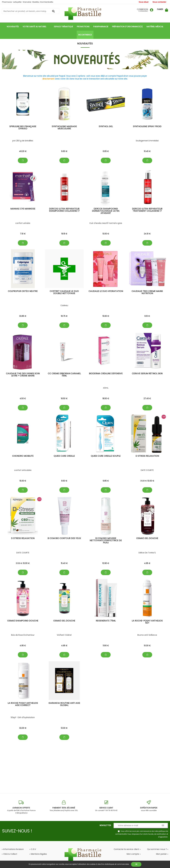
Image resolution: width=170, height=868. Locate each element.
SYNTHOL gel (106, 127)
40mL (106, 388)
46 (23, 151)
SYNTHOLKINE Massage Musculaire (64, 128)
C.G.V (33, 849)
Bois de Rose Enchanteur (23, 635)
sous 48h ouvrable (149, 806)
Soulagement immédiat (147, 141)
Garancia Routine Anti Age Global (64, 704)
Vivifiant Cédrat (64, 635)
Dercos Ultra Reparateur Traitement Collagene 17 (147, 210)
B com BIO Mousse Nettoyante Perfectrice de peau (106, 541)
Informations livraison (13, 849)
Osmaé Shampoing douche (23, 621)
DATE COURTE (147, 470)
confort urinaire (23, 223)
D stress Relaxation (147, 456)
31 (144, 481)
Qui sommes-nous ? (157, 849)
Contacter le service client (126, 849)
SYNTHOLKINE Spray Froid (147, 127)
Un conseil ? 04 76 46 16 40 (106, 806)
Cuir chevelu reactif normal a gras (106, 223)
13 (106, 234)
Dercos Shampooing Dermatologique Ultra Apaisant (106, 211)
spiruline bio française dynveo (23, 128)
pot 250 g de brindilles (23, 141)
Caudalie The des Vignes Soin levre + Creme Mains (23, 375)
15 (106, 316)
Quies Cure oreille (64, 456)
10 (147, 151)
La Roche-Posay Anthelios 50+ (147, 622)
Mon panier (161, 854)
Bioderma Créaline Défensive (106, 374)
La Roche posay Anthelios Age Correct (23, 704)
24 (147, 234)
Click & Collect (10, 854)
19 (64, 234)
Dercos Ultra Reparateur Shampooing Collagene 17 (64, 210)
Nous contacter (159, 2)
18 (64, 316)
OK (136, 864)
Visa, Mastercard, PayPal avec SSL (64, 806)
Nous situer (144, 2)
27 (147, 398)
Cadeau (64, 305)
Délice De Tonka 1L (147, 553)
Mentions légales (39, 854)
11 (106, 646)
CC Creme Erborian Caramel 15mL (64, 375)
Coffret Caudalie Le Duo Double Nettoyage (64, 293)
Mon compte (133, 854)
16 (64, 398)
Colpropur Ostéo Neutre (23, 291)
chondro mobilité (23, 456)
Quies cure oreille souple (106, 456)
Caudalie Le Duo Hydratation (106, 291)
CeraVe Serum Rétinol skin (147, 374)
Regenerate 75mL (106, 621)
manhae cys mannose (23, 209)
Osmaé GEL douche (147, 539)
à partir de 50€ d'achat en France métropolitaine (21, 807)
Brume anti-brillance (147, 635)
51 (64, 728)
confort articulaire (23, 470)
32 (23, 316)
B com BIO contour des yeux (64, 539)
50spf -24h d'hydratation (23, 717)
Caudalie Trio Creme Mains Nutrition (147, 293)
